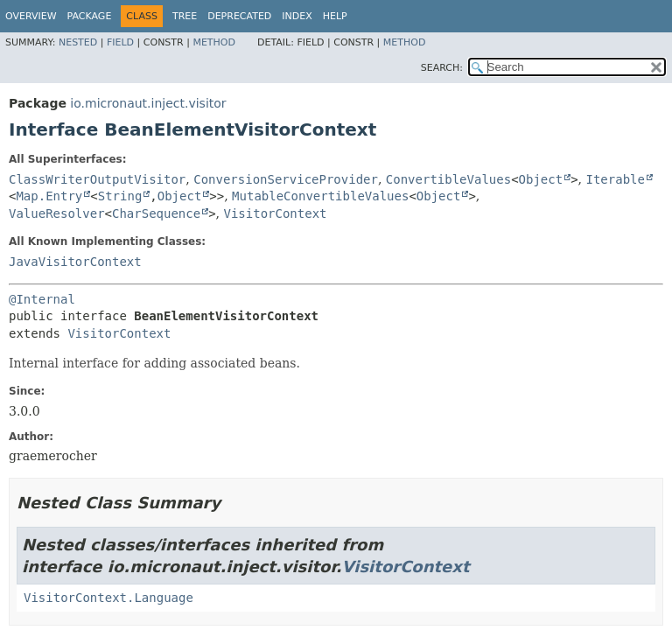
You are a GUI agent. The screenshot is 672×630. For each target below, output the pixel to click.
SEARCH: (442, 68)
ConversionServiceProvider (286, 179)
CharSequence (156, 213)
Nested (78, 42)
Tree (185, 16)
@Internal (42, 299)
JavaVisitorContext (75, 262)
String (120, 196)
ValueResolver (57, 213)
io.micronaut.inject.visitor (148, 103)
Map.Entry (49, 196)
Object (541, 179)
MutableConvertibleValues (320, 196)
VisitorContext (276, 213)
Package (90, 16)
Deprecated (239, 16)
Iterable (615, 179)
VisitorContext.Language (108, 598)
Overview (31, 16)
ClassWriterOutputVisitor (97, 179)
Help (335, 16)
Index (297, 16)
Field (120, 42)
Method (214, 42)
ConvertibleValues (448, 179)
